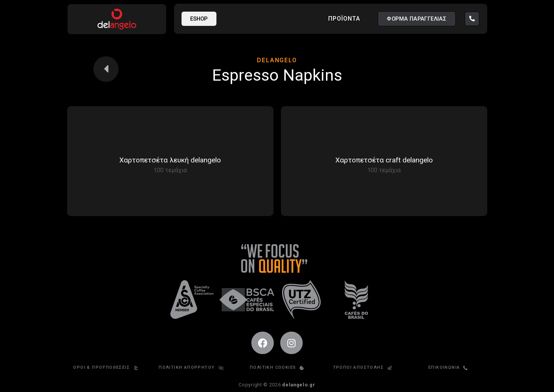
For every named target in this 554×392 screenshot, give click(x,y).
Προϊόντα (344, 19)
